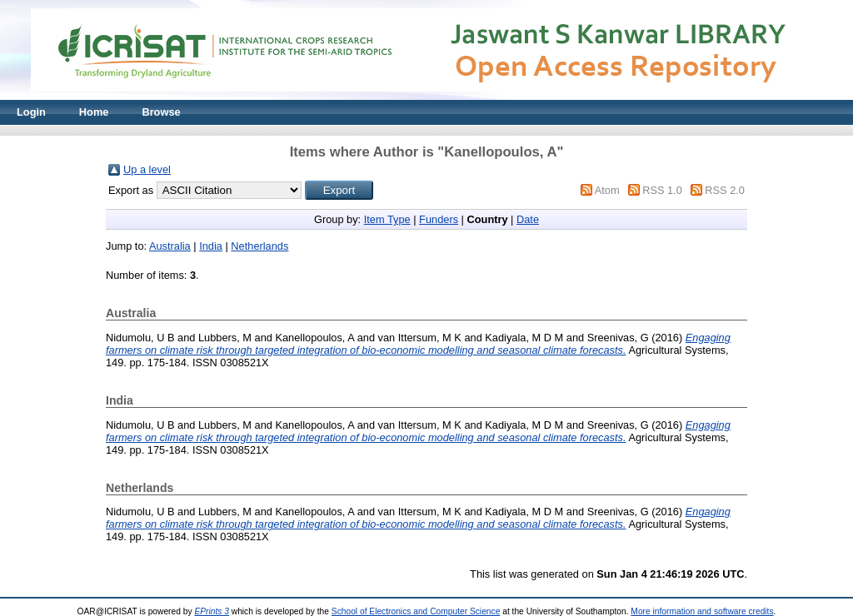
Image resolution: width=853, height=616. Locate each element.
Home (94, 112)
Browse (161, 112)
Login (31, 112)
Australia (170, 246)
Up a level (147, 169)
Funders (439, 219)
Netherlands (259, 246)
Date (528, 219)
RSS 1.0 (662, 190)
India (211, 246)
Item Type (387, 219)
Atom (607, 190)
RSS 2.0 (725, 190)
